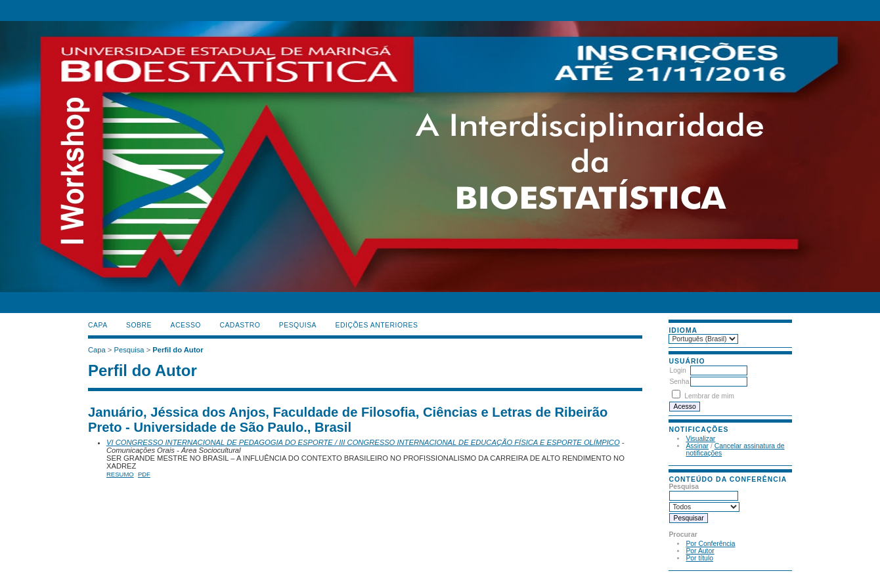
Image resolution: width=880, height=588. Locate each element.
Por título (699, 558)
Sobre (139, 325)
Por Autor (700, 551)
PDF (144, 474)
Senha (679, 382)
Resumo (120, 474)
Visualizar (700, 439)
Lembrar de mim (709, 396)
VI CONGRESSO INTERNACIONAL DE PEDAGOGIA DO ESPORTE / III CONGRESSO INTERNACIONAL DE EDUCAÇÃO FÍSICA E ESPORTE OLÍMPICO (363, 442)
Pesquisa (298, 325)
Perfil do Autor (178, 350)
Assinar (697, 446)
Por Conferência (710, 544)
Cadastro (240, 325)
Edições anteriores (377, 325)
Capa (98, 325)
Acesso (186, 325)
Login (677, 370)
